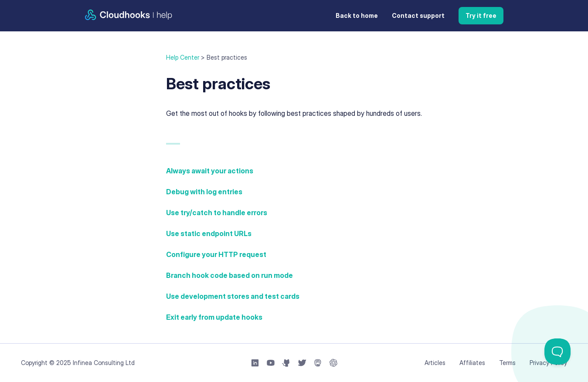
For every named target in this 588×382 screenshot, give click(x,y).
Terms (507, 363)
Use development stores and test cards (233, 296)
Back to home (357, 15)
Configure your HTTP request (216, 254)
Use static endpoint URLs (209, 233)
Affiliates (472, 363)
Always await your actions (210, 171)
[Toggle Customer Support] (557, 352)
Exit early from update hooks (214, 317)
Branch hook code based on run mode (229, 275)
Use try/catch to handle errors (217, 213)
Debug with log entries (204, 192)
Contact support (418, 15)
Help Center (183, 57)
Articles (435, 363)
